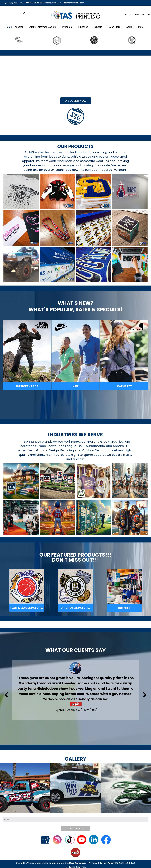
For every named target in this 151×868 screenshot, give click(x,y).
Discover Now (76, 101)
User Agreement (78, 863)
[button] (20, 27)
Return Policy (107, 863)
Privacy (93, 863)
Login (128, 14)
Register (139, 14)
